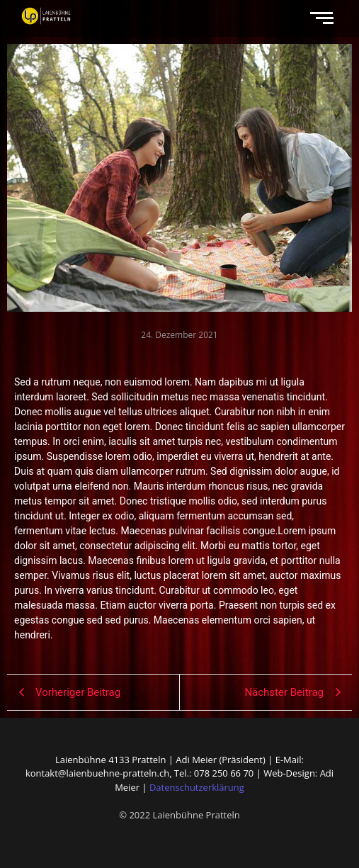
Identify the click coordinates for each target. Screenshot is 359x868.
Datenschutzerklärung (197, 787)
